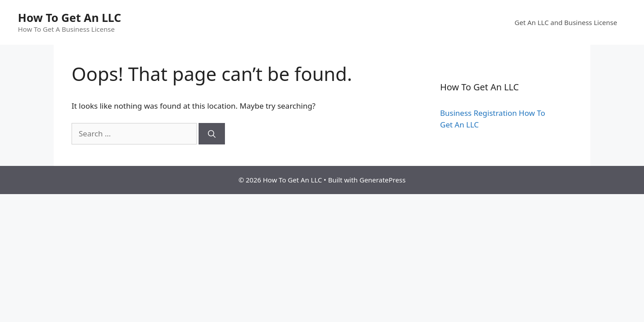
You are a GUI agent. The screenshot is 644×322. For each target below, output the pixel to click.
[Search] (212, 134)
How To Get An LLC (70, 17)
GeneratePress (383, 180)
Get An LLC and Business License (566, 22)
